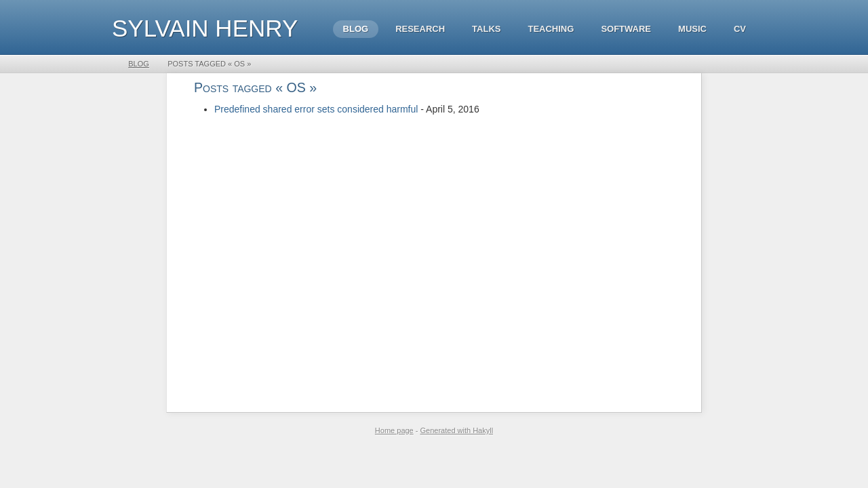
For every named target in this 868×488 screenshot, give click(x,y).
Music (692, 29)
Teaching (551, 29)
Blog (356, 29)
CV (740, 29)
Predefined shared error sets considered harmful (316, 109)
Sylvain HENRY (205, 28)
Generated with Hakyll (457, 430)
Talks (486, 29)
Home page (394, 430)
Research (420, 29)
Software (626, 29)
